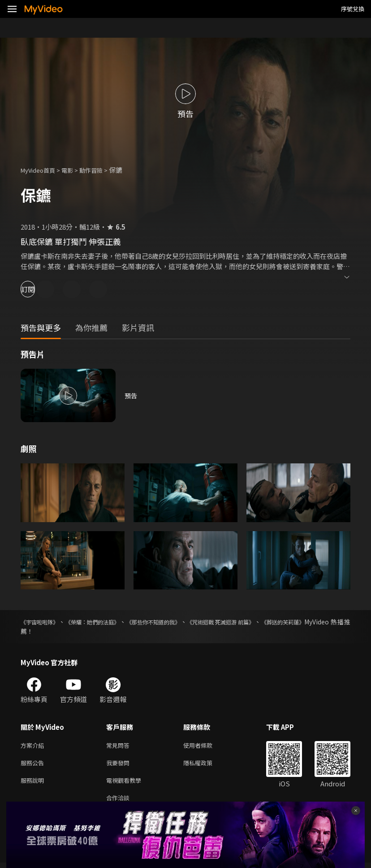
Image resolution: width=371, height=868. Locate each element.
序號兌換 (353, 9)
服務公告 (34, 765)
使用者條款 (205, 746)
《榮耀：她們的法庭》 (104, 622)
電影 (74, 170)
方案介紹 (34, 746)
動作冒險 (101, 170)
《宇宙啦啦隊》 (43, 622)
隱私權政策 (205, 765)
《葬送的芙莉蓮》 (325, 622)
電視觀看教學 (126, 783)
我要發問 (120, 765)
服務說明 (34, 783)
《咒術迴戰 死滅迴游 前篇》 (253, 622)
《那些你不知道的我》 (175, 622)
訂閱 (39, 289)
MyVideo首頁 (41, 170)
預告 (131, 395)
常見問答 (120, 746)
